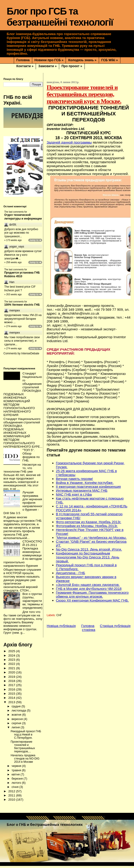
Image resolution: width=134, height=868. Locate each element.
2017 (12, 687)
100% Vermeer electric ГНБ (22, 307)
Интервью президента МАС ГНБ (82, 490)
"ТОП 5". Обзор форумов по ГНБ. (31, 457)
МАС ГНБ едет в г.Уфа (74, 494)
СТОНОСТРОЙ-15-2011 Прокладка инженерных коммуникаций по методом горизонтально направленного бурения (23, 556)
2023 (12, 662)
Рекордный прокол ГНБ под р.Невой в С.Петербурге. (26, 737)
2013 (12, 704)
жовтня (17, 717)
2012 (12, 793)
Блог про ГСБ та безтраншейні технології (60, 17)
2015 (12, 696)
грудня (16, 708)
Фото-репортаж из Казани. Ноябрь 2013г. (89, 522)
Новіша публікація (61, 626)
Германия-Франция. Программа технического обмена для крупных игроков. (92, 594)
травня (17, 772)
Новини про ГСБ (49, 60)
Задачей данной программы (69, 142)
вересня (17, 721)
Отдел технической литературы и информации (23, 217)
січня (15, 789)
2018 (12, 683)
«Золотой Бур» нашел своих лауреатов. (88, 585)
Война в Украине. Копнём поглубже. (85, 483)
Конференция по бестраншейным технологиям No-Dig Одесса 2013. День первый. (88, 557)
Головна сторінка (88, 628)
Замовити (47, 66)
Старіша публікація (115, 626)
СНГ (59, 615)
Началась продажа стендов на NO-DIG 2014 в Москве (25, 761)
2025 (12, 653)
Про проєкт (72, 66)
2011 (12, 797)
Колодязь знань (82, 60)
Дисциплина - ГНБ (71, 573)
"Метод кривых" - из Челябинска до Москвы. (91, 538)
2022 (12, 666)
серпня (17, 725)
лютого (17, 785)
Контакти (25, 66)
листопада (19, 713)
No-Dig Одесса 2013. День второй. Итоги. (89, 549)
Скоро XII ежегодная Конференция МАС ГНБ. (92, 600)
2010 (12, 802)
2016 (12, 692)
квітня (16, 776)
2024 (12, 658)
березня (17, 781)
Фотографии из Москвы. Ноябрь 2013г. (87, 526)
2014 (12, 700)
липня (16, 729)
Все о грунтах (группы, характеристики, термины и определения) (32, 603)
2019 (12, 679)
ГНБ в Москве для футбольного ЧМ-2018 (89, 589)
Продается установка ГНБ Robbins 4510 (22, 277)
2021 (12, 670)
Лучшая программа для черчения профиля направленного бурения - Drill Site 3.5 (23, 505)
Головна (23, 60)
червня (17, 768)
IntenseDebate (30, 356)
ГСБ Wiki (110, 60)
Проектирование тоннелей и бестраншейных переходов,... (23, 749)
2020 (12, 674)
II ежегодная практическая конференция (88, 487)
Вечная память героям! (74, 479)
